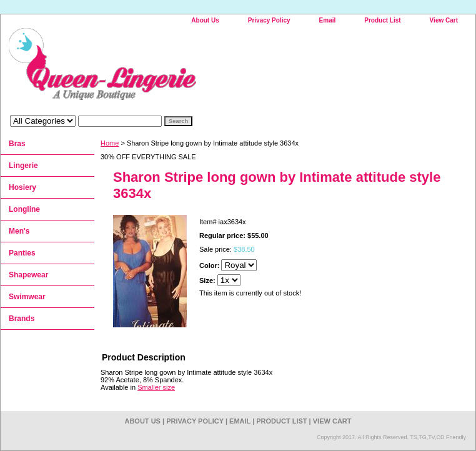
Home (110, 143)
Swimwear (27, 297)
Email (328, 20)
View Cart (444, 20)
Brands (22, 319)
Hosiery (22, 187)
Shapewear (28, 275)
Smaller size (156, 387)
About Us (205, 20)
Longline (24, 209)
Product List (382, 20)
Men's (19, 231)
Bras (17, 144)
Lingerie (23, 166)
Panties (22, 253)
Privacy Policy (269, 20)
